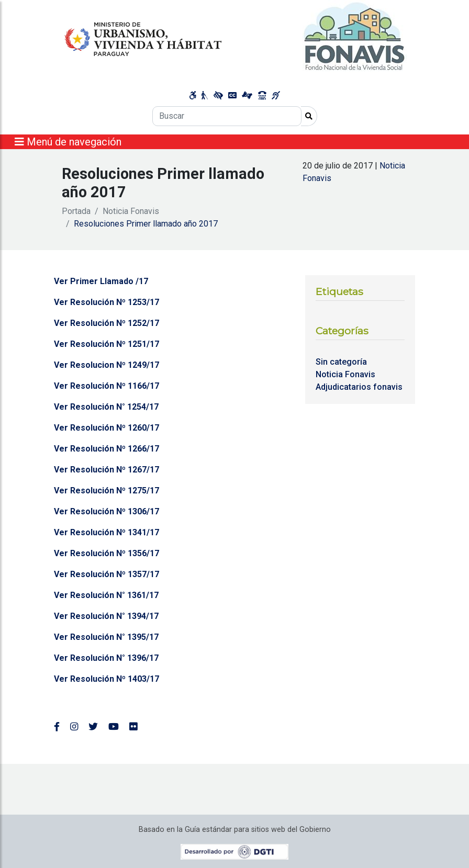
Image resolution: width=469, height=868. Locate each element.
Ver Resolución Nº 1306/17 (107, 511)
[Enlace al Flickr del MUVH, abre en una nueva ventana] (133, 727)
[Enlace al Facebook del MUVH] (57, 727)
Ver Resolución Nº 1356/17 (107, 553)
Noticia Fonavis (131, 211)
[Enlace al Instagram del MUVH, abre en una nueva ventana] (74, 727)
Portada (76, 211)
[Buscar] (227, 116)
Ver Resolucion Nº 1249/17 (107, 365)
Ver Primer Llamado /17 (101, 281)
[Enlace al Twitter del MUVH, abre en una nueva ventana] (93, 727)
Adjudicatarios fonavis (359, 387)
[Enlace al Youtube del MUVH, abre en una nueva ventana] (114, 727)
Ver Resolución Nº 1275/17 (107, 491)
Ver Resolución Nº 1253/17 (107, 302)
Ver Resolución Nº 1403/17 (107, 679)
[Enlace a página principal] (234, 36)
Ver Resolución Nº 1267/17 (107, 470)
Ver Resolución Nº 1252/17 (107, 323)
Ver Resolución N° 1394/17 (106, 616)
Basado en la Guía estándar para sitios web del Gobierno (235, 830)
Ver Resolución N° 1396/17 (106, 658)
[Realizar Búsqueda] (309, 116)
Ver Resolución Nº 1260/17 (107, 428)
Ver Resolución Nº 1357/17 (107, 574)
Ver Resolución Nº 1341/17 (107, 532)
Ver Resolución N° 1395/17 (106, 637)
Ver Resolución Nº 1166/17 (107, 386)
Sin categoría (341, 362)
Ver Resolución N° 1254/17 (106, 407)
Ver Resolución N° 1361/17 (106, 595)
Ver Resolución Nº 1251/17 (107, 344)
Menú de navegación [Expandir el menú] (68, 142)
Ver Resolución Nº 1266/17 (107, 449)
